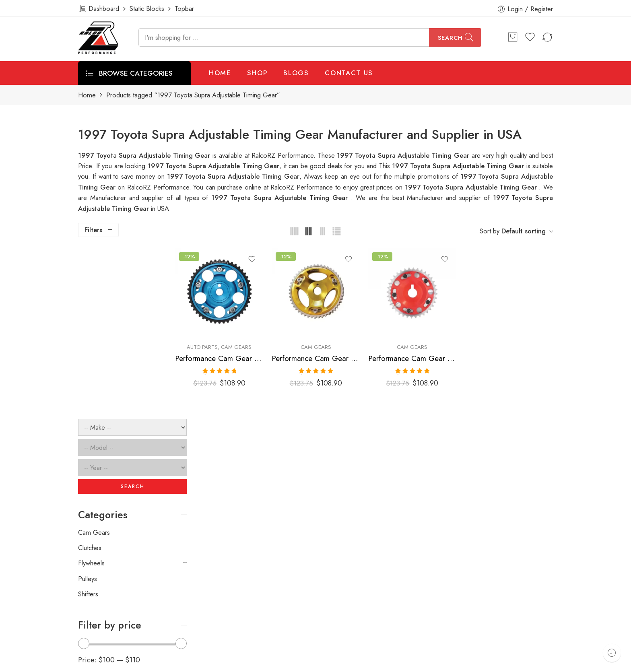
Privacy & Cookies (509, 663)
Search (450, 38)
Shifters (88, 423)
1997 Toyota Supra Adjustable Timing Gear (459, 166)
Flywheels (91, 392)
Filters (93, 230)
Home (87, 95)
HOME (220, 73)
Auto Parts (227, 340)
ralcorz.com (95, 634)
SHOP (257, 73)
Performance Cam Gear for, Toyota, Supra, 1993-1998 (244, 351)
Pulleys (88, 408)
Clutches (90, 377)
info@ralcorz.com (103, 620)
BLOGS (296, 73)
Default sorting (524, 231)
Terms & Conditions (445, 663)
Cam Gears (261, 340)
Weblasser (117, 663)
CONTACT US (349, 73)
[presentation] (431, 550)
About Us (560, 663)
